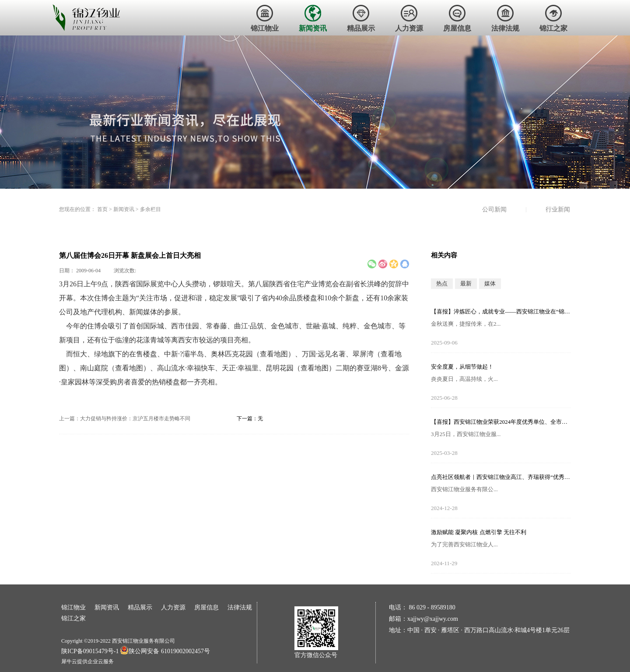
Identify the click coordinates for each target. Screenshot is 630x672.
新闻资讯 (124, 209)
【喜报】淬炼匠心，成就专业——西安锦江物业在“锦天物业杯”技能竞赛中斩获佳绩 (501, 311)
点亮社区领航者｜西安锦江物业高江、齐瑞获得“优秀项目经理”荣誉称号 (501, 477)
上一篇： (125, 419)
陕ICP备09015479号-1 (90, 651)
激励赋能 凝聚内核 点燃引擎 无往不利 (479, 532)
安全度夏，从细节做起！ (462, 367)
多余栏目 (150, 209)
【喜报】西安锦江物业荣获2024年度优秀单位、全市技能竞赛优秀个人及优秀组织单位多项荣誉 (501, 422)
